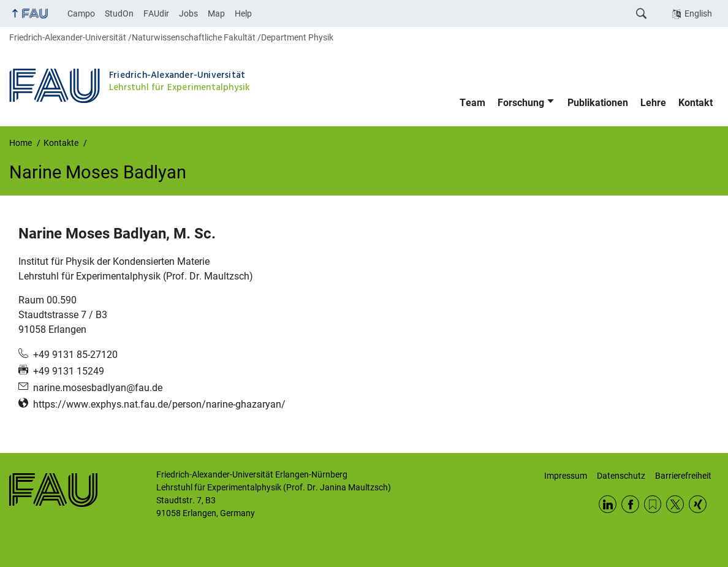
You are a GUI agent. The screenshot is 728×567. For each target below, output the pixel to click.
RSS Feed (653, 504)
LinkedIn (608, 504)
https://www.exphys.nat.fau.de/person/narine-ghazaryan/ (159, 404)
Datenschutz (621, 476)
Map (216, 13)
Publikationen (598, 103)
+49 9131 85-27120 (75, 355)
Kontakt (696, 103)
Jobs (188, 13)
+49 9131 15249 (69, 371)
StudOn (119, 13)
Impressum (566, 476)
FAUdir (156, 13)
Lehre (653, 103)
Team (472, 103)
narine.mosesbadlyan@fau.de (98, 388)
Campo (81, 13)
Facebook (630, 504)
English (698, 13)
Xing (698, 504)
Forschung (521, 103)
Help (243, 13)
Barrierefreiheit (683, 476)
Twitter (675, 504)
